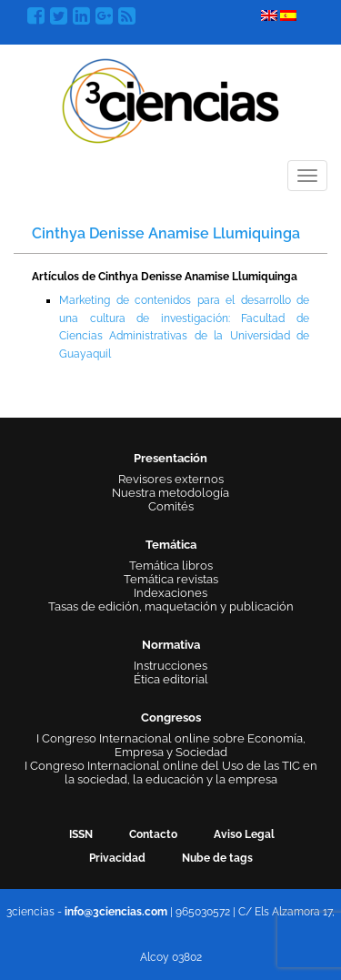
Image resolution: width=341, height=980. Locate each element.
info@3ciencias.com (116, 912)
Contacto (153, 834)
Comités (171, 506)
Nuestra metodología (170, 493)
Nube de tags (217, 858)
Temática (171, 545)
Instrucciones (170, 666)
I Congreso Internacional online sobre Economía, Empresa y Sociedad (171, 745)
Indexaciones (170, 593)
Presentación (170, 458)
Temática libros (171, 566)
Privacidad (117, 858)
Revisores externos (171, 479)
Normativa (171, 645)
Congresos (171, 717)
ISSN (81, 834)
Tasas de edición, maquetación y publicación (171, 606)
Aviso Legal (244, 834)
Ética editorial (171, 679)
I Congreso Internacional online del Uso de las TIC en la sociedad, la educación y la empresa (171, 773)
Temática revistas (171, 579)
